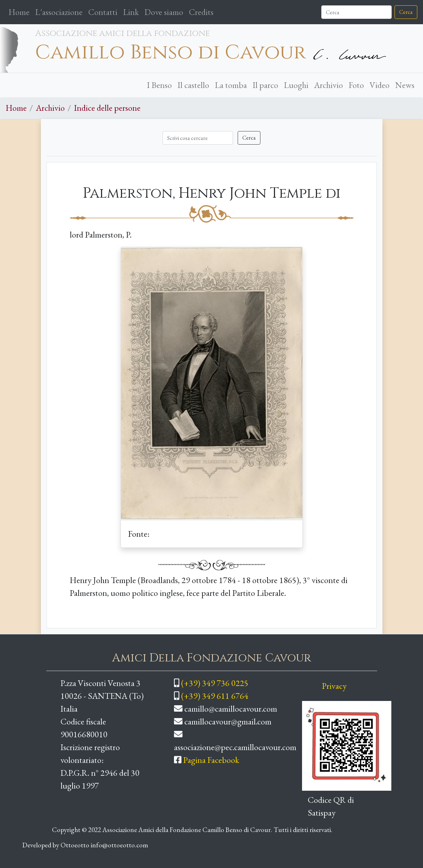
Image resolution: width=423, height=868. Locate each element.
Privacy (334, 686)
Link (131, 12)
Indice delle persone (107, 108)
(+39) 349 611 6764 (215, 696)
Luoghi (296, 85)
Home (20, 11)
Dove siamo (164, 12)
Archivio (329, 85)
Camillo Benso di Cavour (171, 53)
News (405, 85)
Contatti (103, 12)
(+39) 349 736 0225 (215, 683)
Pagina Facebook (211, 760)
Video (380, 85)
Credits (201, 12)
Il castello (193, 85)
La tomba (231, 85)
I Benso (159, 85)
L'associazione (59, 12)
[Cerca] (356, 12)
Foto (356, 85)
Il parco (265, 85)
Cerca (406, 12)
